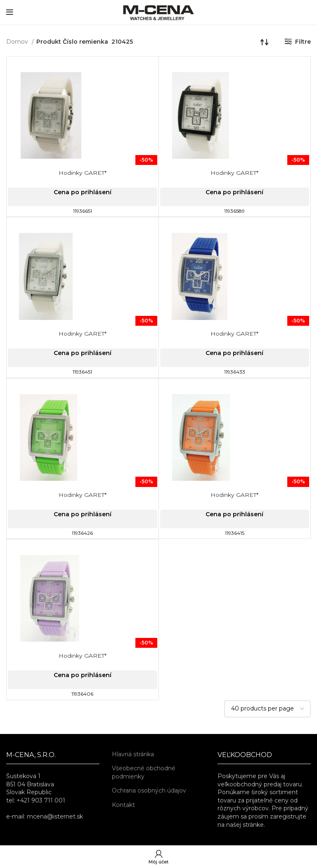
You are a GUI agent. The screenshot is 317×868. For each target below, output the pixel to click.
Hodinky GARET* (82, 173)
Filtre (303, 42)
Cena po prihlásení (83, 192)
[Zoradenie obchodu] (265, 42)
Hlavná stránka (133, 754)
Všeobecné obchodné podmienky (144, 772)
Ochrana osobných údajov (149, 790)
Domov (18, 42)
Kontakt (123, 805)
